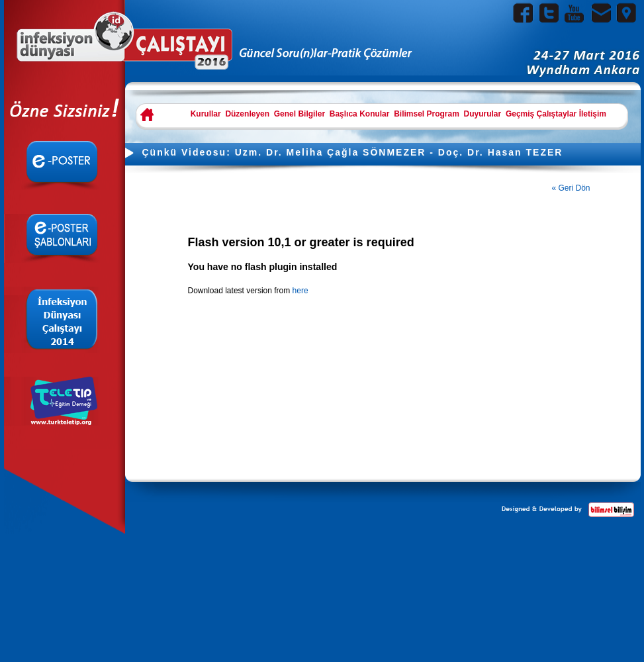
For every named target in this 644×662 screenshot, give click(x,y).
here (300, 291)
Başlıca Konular (360, 114)
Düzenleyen (247, 114)
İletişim (593, 114)
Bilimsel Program (427, 114)
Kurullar (206, 114)
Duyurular (483, 114)
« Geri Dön (571, 188)
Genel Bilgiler (299, 114)
